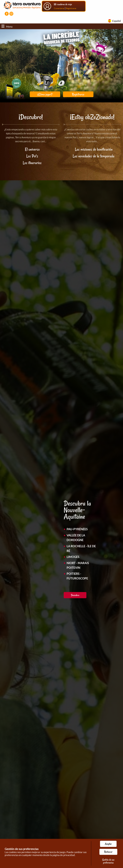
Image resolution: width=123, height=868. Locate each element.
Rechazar (108, 852)
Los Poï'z (32, 156)
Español (116, 21)
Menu (7, 27)
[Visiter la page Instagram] (11, 14)
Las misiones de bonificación (94, 149)
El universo (32, 149)
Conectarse (59, 8)
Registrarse (71, 8)
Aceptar (108, 844)
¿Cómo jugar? (45, 94)
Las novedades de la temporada (94, 156)
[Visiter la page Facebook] (7, 14)
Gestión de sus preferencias (108, 861)
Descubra (75, 595)
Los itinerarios (32, 163)
